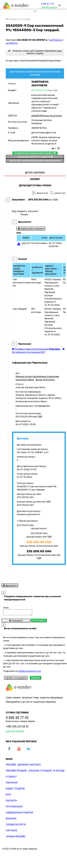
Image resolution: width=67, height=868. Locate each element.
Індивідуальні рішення (19, 814)
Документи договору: (29, 511)
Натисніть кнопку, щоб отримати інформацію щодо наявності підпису (35, 52)
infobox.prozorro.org (30, 672)
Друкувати (10, 585)
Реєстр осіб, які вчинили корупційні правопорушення (35, 161)
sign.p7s (26, 243)
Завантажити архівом (31, 228)
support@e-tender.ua (15, 732)
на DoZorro (12, 43)
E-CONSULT (11, 778)
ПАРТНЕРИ (11, 832)
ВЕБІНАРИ (11, 820)
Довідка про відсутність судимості (35, 157)
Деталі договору (27, 521)
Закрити (36, 679)
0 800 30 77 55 (46, 4)
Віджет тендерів (15, 790)
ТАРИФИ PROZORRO (16, 838)
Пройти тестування (16, 679)
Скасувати (16, 622)
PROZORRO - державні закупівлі (23, 766)
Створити (39, 622)
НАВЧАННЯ (12, 784)
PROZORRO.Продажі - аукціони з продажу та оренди (35, 772)
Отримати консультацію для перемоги (35, 153)
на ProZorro (56, 40)
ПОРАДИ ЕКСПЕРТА (16, 826)
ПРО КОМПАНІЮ (14, 808)
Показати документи (28, 514)
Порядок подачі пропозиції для (36, 349)
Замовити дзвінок (47, 7)
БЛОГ (9, 796)
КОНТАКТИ (11, 802)
